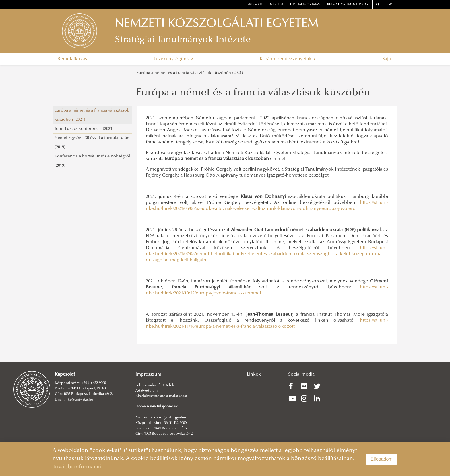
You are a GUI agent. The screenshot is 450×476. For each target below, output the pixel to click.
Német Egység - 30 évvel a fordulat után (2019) (92, 143)
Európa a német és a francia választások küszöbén (253, 93)
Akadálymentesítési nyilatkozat (161, 396)
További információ (77, 467)
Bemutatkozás (72, 59)
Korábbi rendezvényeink (288, 59)
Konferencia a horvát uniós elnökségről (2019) (92, 161)
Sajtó (387, 59)
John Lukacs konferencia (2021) (84, 129)
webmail (255, 5)
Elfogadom (382, 459)
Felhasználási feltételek (155, 385)
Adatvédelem (147, 391)
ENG (390, 5)
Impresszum (148, 374)
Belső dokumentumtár (348, 5)
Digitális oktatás (305, 5)
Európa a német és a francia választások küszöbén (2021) (190, 73)
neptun (277, 5)
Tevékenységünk (173, 59)
